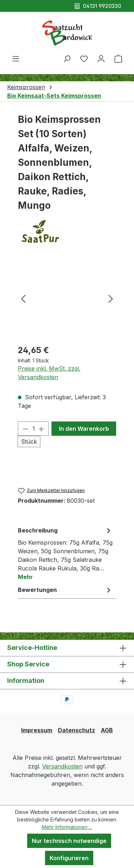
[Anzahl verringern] (25, 429)
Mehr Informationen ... (67, 827)
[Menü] (16, 58)
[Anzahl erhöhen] (41, 429)
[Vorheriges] (23, 298)
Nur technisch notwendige (69, 841)
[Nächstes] (111, 298)
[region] (67, 298)
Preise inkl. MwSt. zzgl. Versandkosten (49, 373)
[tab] (65, 553)
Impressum (37, 730)
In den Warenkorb (84, 429)
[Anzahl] (33, 429)
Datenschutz (76, 730)
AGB (107, 730)
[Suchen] (67, 58)
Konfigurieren (69, 858)
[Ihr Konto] (101, 58)
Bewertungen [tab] (65, 590)
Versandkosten (62, 766)
